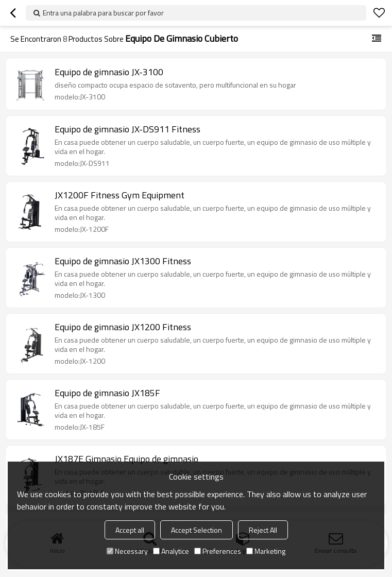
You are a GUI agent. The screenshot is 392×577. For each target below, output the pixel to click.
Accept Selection (197, 530)
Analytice (171, 551)
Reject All (263, 530)
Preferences (218, 551)
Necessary (127, 551)
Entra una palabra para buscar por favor (103, 13)
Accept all (130, 530)
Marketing (266, 551)
